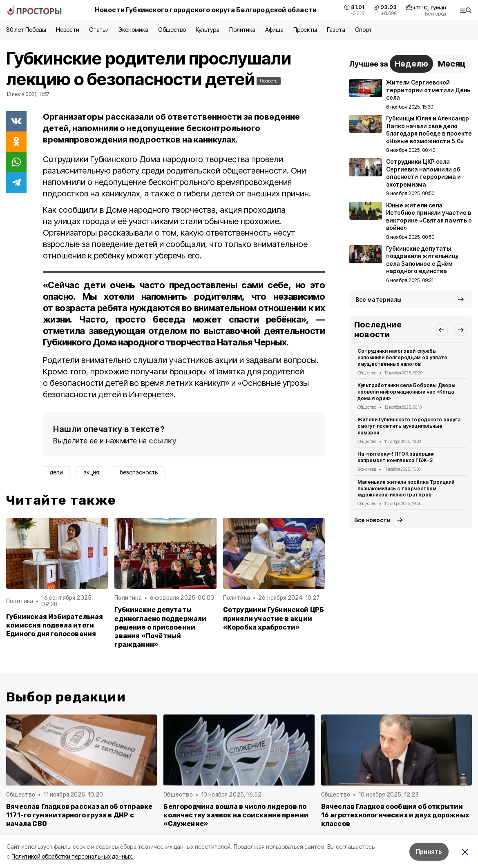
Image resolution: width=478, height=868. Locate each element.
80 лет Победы (26, 30)
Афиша (274, 30)
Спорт (363, 30)
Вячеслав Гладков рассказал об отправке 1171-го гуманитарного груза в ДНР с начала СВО (79, 815)
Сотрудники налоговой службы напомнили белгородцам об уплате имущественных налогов (402, 357)
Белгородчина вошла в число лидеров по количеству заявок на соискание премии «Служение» (236, 815)
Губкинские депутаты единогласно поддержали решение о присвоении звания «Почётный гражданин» (160, 627)
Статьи (99, 30)
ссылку (163, 441)
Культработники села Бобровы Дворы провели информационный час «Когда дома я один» (407, 392)
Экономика (133, 30)
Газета (336, 30)
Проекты (305, 30)
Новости (67, 30)
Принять (429, 851)
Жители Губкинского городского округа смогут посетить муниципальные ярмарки (409, 426)
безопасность (139, 472)
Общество (172, 30)
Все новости (372, 520)
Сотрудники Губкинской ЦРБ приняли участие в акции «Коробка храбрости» (274, 618)
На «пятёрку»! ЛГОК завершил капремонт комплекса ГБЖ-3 (396, 457)
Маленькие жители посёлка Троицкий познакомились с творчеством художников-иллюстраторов (406, 489)
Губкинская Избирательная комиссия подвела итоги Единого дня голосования (55, 625)
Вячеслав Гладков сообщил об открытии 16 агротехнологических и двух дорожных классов (395, 815)
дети (56, 472)
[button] (441, 329)
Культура (208, 30)
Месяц (452, 64)
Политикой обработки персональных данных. (73, 856)
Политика (242, 30)
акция (91, 472)
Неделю (411, 64)
